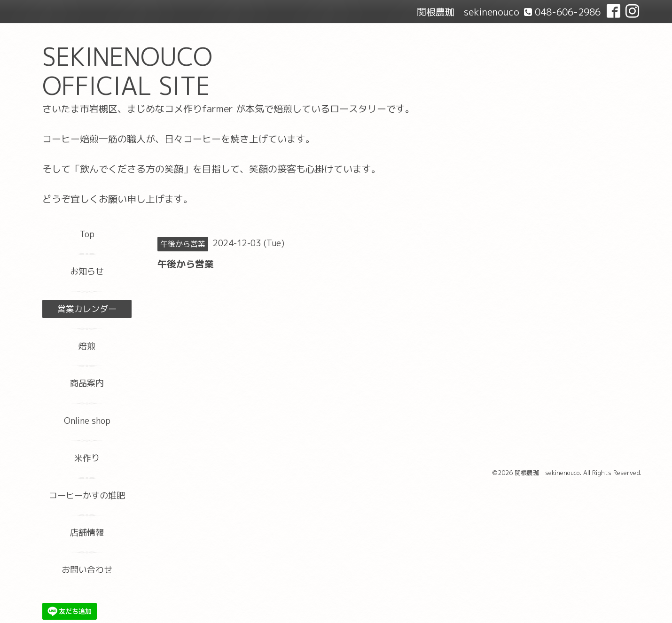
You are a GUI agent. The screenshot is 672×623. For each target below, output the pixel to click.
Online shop (87, 421)
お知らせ (87, 271)
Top (87, 234)
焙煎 (87, 346)
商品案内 (87, 383)
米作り (87, 458)
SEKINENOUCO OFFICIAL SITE (127, 71)
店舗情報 (87, 533)
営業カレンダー (87, 309)
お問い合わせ (87, 570)
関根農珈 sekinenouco (547, 473)
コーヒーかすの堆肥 (87, 495)
